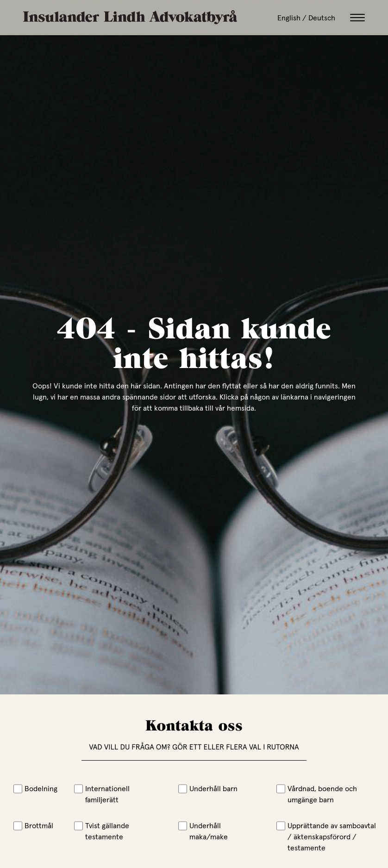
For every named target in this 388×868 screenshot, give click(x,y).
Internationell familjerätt (102, 794)
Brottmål (33, 825)
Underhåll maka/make (203, 831)
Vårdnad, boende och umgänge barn (317, 794)
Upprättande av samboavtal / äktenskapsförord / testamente (326, 837)
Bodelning (35, 788)
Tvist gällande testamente (102, 831)
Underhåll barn (208, 788)
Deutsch (322, 18)
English (289, 18)
